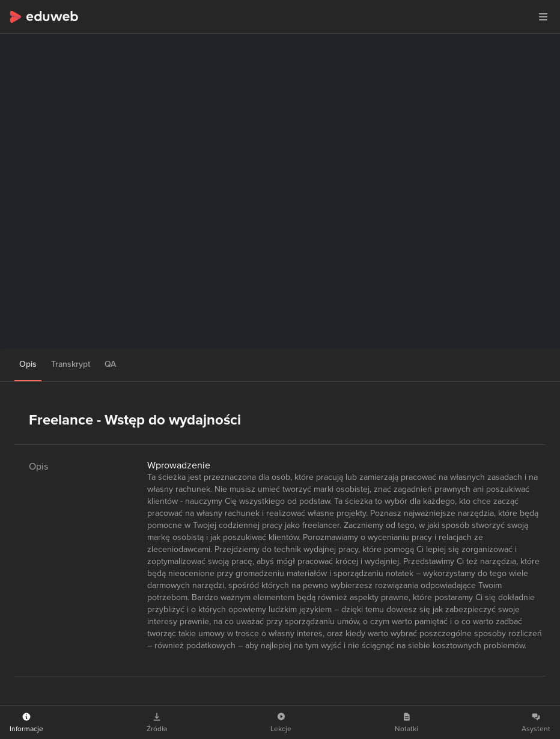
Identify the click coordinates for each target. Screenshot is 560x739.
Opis (28, 364)
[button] (543, 17)
